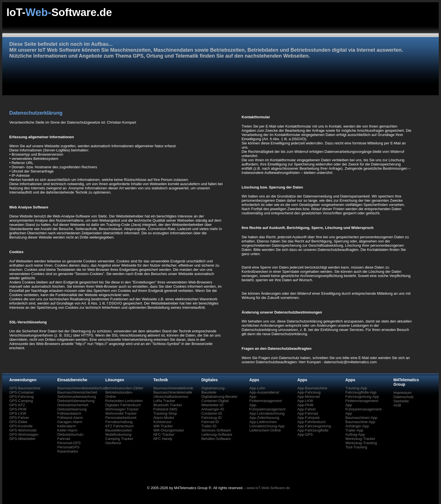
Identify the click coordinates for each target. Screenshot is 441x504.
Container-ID (212, 413)
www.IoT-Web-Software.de (268, 488)
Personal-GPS (69, 443)
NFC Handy (163, 439)
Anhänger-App (357, 426)
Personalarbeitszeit (121, 418)
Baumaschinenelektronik (173, 388)
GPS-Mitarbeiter (22, 439)
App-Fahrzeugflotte (313, 430)
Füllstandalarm (69, 413)
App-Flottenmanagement (266, 399)
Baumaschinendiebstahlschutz (82, 388)
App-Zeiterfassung (264, 418)
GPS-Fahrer (19, 418)
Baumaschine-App (360, 422)
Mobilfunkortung (118, 434)
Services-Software (216, 430)
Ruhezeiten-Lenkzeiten (124, 401)
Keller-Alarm (67, 430)
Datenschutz (404, 397)
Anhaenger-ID (213, 409)
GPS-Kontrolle (21, 426)
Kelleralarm (67, 426)
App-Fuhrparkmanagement (267, 407)
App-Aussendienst (264, 392)
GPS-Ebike (18, 422)
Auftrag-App (355, 434)
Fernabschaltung (119, 422)
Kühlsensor (162, 422)
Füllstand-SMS (165, 409)
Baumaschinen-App (361, 418)
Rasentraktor (68, 451)
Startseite (401, 401)
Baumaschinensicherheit (77, 392)
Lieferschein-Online (265, 430)
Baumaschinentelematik (173, 392)
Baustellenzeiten (119, 430)
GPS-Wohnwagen (24, 434)
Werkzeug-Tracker (360, 439)
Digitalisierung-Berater (220, 397)
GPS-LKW (18, 413)
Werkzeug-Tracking (361, 443)
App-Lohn (257, 388)
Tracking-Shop (165, 413)
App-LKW (305, 401)
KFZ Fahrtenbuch (119, 426)
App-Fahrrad (308, 413)
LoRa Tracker (164, 401)
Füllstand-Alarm (70, 418)
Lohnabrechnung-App (267, 426)
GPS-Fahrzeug (22, 397)
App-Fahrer (307, 409)
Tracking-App (356, 388)
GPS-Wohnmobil (23, 430)
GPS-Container (22, 392)
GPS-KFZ (17, 405)
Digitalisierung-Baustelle (213, 390)
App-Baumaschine (312, 388)
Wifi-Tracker (163, 426)
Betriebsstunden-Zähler (124, 388)
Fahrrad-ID (210, 422)
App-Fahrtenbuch (311, 422)
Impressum (402, 393)
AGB (397, 405)
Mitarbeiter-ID (212, 405)
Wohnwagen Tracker (122, 409)
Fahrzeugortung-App (362, 397)
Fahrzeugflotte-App (361, 392)
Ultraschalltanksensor (171, 397)
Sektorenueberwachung (77, 397)
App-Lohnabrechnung (267, 413)
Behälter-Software (216, 439)
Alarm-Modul (164, 418)
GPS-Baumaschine (25, 388)
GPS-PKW (18, 409)
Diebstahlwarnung (72, 409)
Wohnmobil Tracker (121, 413)
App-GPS (305, 434)
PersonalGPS (68, 447)
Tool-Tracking (356, 447)
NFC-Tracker (164, 434)
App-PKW (305, 405)
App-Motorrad (308, 397)
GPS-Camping (21, 401)
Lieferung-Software (217, 434)
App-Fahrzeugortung (314, 426)
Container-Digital (215, 401)
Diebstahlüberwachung (76, 401)
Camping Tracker (119, 439)
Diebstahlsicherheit (73, 405)
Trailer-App (354, 430)
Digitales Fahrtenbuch (123, 405)
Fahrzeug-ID (211, 418)
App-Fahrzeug (309, 392)
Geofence (113, 443)
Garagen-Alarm (70, 422)
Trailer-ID (209, 426)
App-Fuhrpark (308, 418)
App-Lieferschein (263, 422)
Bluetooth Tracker (168, 405)
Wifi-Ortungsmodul (168, 430)
